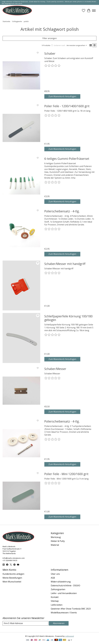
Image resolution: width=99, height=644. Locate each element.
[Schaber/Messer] (21, 391)
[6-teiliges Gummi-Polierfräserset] (21, 180)
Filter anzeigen (50, 38)
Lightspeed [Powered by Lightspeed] (69, 636)
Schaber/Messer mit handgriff (65, 264)
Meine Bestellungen (12, 578)
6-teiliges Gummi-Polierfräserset (67, 159)
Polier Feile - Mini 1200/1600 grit (66, 474)
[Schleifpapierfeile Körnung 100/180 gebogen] (21, 338)
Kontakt (55, 597)
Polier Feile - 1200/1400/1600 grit (67, 106)
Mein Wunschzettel (12, 582)
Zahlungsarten (58, 589)
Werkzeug (56, 537)
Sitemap (55, 601)
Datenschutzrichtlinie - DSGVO (65, 586)
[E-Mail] (25, 623)
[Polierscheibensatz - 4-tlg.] (21, 233)
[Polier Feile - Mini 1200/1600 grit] (21, 496)
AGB (53, 578)
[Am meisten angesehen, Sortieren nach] (77, 45)
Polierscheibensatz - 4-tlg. (62, 211)
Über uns (55, 574)
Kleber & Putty (58, 541)
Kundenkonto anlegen (13, 574)
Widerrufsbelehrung (61, 582)
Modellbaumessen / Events (64, 613)
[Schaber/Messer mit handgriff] (21, 286)
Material (55, 545)
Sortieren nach (59, 45)
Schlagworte (17, 21)
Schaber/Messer (55, 369)
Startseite (6, 21)
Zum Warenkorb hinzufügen (62, 96)
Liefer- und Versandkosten (64, 593)
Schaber (50, 53)
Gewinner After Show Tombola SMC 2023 (71, 609)
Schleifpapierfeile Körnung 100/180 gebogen (68, 318)
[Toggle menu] (94, 11)
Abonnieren (59, 623)
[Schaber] (21, 75)
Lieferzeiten (57, 605)
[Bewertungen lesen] (53, 66)
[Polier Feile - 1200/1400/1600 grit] (21, 128)
